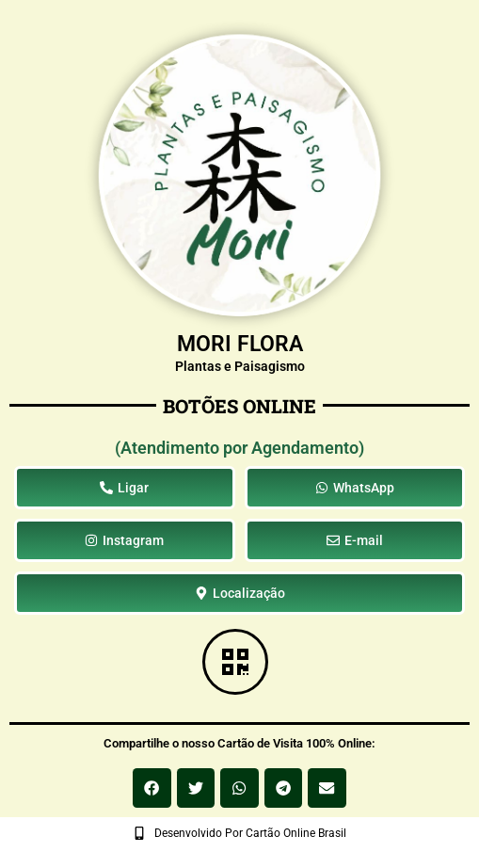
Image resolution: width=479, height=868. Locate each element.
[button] (152, 788)
